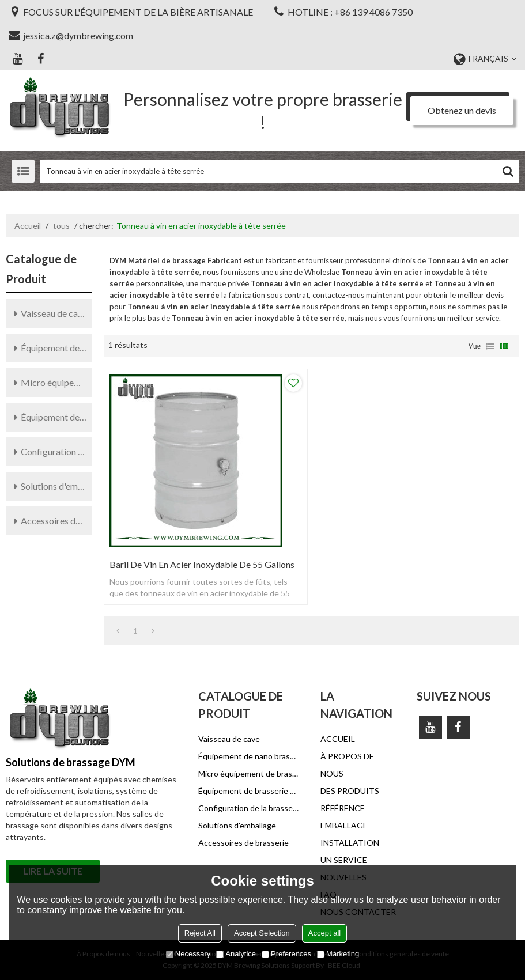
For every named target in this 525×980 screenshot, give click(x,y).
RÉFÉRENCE (343, 808)
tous (61, 226)
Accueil (28, 226)
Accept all (324, 933)
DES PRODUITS (350, 791)
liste (490, 346)
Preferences (286, 954)
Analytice (236, 954)
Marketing (338, 954)
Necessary (188, 954)
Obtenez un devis (462, 110)
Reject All (200, 933)
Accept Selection (262, 933)
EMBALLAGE (344, 825)
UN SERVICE (344, 860)
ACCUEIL (338, 739)
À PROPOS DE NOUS (347, 765)
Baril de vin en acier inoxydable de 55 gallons (202, 564)
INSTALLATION (350, 843)
